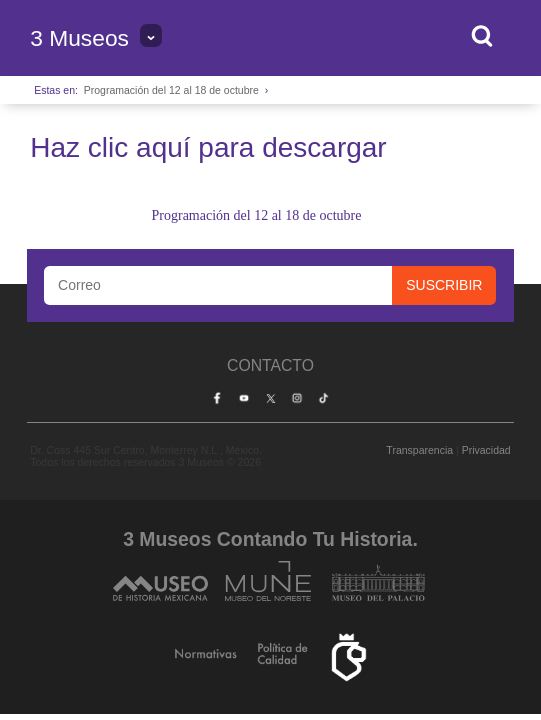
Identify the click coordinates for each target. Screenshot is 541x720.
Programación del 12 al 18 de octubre (171, 90)
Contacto (270, 365)
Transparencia (419, 450)
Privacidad (486, 450)
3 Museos (79, 38)
